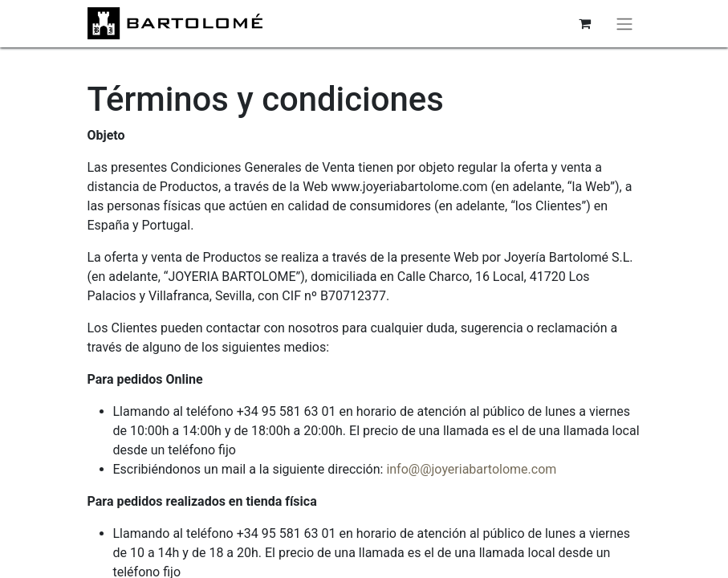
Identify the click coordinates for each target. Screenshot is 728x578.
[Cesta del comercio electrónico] (585, 23)
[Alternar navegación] (624, 24)
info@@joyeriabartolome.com (471, 469)
